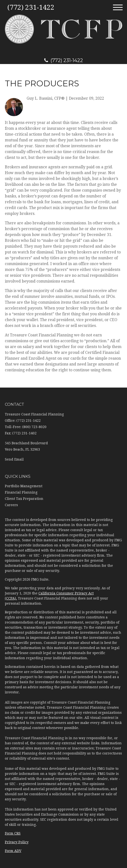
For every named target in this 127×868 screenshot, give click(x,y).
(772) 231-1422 (64, 60)
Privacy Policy (17, 842)
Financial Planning (21, 492)
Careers (11, 505)
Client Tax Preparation (24, 499)
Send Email (14, 459)
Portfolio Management (24, 486)
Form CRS (13, 833)
